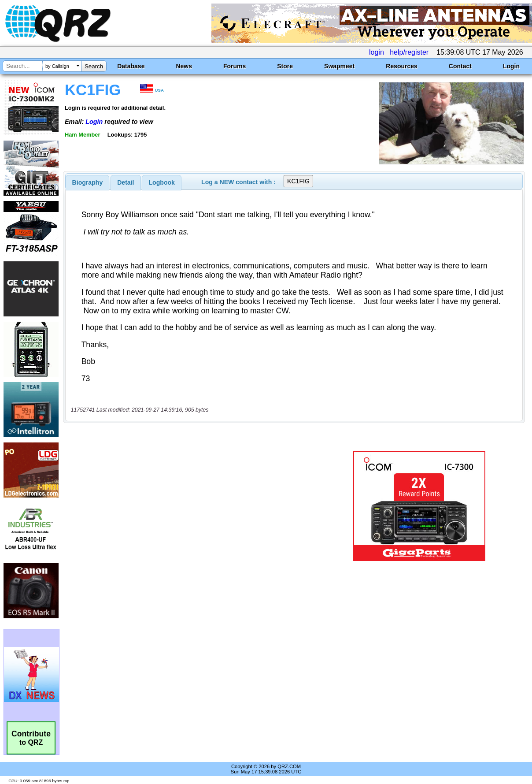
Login (511, 66)
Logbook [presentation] (162, 182)
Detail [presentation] (126, 182)
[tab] (88, 182)
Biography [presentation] (88, 182)
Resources (402, 66)
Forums (235, 66)
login (377, 52)
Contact (460, 66)
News (184, 66)
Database (131, 66)
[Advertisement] (196, 506)
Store (285, 66)
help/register (409, 52)
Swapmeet (339, 66)
